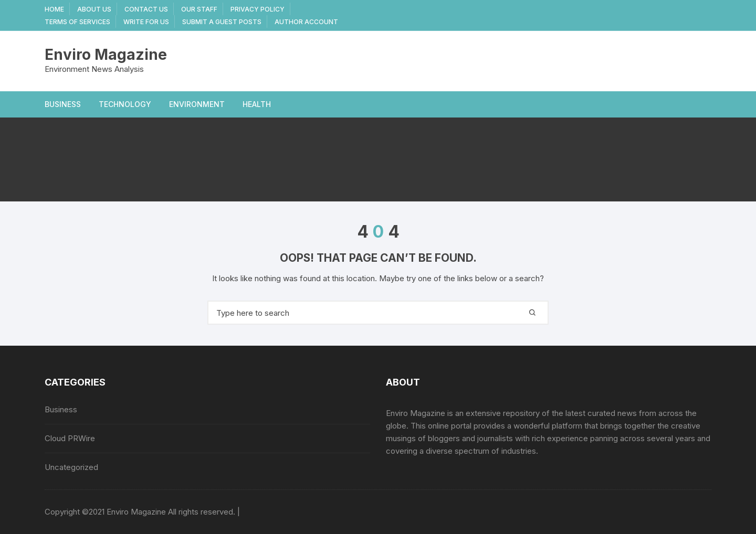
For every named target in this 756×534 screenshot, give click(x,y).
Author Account (306, 22)
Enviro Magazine (106, 55)
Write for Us (146, 22)
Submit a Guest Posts (222, 22)
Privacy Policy (258, 9)
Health (257, 104)
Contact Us (146, 9)
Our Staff (199, 9)
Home (54, 9)
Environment (197, 104)
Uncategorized (71, 467)
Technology (125, 104)
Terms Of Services (77, 22)
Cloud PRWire (70, 438)
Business (63, 104)
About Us (94, 9)
